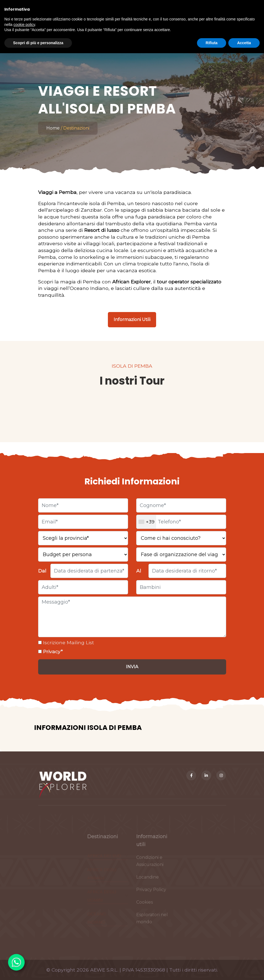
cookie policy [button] (24, 25)
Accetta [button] (244, 43)
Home (53, 128)
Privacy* (52, 651)
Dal (42, 571)
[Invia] (132, 667)
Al (139, 571)
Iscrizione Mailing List (68, 642)
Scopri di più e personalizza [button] (38, 43)
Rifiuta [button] (212, 43)
